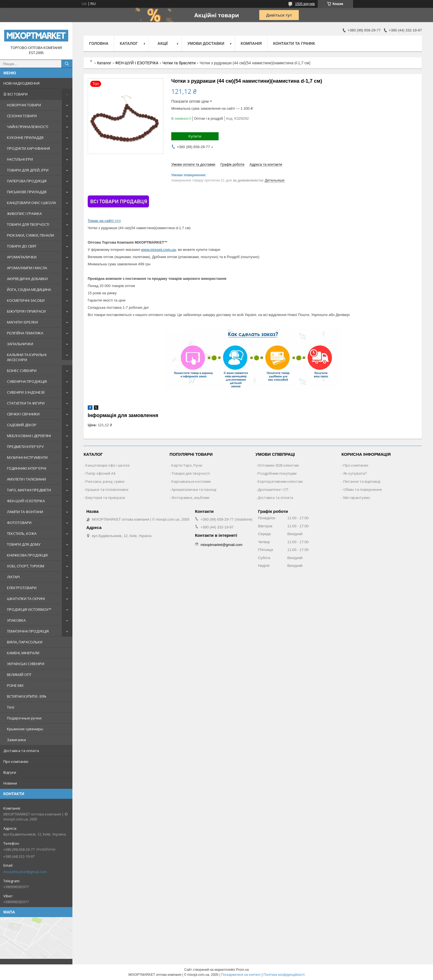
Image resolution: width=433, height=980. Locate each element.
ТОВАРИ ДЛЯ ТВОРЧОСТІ (28, 224)
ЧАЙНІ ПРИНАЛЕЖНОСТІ (28, 127)
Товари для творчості (191, 473)
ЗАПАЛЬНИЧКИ (20, 344)
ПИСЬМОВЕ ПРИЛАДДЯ (27, 192)
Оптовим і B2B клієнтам (278, 465)
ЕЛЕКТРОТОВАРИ (22, 588)
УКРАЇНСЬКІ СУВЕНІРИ (26, 664)
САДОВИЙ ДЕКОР (22, 425)
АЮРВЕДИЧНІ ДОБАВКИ (27, 279)
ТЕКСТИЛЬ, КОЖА (22, 533)
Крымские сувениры (25, 729)
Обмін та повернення (363, 489)
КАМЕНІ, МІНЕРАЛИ (23, 653)
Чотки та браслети (179, 63)
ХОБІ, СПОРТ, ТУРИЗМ (26, 566)
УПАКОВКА (16, 620)
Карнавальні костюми (191, 481)
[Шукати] (67, 64)
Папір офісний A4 (100, 473)
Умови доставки (206, 43)
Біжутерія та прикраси (105, 498)
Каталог (129, 43)
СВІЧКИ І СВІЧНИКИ (23, 414)
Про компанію (16, 761)
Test (11, 707)
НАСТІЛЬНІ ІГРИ (20, 159)
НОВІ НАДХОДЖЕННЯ (21, 83)
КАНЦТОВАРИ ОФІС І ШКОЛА (31, 203)
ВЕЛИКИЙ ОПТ (19, 675)
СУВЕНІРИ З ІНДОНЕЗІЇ (26, 392)
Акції (163, 43)
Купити (195, 136)
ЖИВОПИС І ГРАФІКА (24, 214)
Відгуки (10, 772)
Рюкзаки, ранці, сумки (105, 481)
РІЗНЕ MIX (15, 685)
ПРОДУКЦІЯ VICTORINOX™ (29, 609)
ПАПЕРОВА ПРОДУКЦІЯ (27, 181)
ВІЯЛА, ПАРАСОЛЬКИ (25, 642)
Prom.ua (242, 970)
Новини (10, 783)
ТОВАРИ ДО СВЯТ (22, 246)
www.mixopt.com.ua (158, 250)
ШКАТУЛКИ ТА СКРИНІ (26, 599)
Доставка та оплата (21, 751)
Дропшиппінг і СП (273, 489)
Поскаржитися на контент (241, 975)
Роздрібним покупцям (277, 473)
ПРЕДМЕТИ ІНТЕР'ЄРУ (25, 447)
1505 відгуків (305, 4)
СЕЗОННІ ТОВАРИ (22, 116)
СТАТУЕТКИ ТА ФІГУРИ (26, 403)
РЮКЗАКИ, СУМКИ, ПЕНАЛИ (30, 235)
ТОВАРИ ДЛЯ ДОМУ (24, 544)
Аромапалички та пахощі (194, 489)
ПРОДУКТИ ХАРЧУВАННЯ (28, 148)
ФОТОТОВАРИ (19, 523)
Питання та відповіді (362, 481)
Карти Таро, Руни (187, 465)
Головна (99, 43)
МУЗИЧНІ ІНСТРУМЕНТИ (27, 457)
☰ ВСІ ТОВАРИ (15, 94)
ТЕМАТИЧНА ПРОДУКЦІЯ (28, 631)
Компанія (251, 43)
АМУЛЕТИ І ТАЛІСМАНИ (26, 479)
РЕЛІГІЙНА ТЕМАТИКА (25, 333)
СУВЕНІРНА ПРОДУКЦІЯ (27, 381)
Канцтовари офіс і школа (107, 465)
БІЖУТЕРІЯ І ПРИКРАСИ (26, 311)
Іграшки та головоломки (107, 489)
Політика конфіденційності (284, 975)
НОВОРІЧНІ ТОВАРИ (24, 105)
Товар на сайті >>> (104, 221)
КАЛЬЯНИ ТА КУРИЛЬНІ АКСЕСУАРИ (27, 357)
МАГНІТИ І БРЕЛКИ (22, 322)
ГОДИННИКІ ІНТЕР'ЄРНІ (27, 468)
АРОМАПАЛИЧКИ (22, 257)
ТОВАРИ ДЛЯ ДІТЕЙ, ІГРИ (28, 170)
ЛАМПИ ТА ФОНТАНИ (25, 512)
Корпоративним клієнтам (280, 481)
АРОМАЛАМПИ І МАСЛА (27, 268)
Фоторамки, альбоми (190, 498)
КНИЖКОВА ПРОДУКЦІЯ (27, 555)
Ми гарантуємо (357, 498)
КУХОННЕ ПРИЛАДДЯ (25, 138)
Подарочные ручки (24, 718)
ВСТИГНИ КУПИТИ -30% (27, 696)
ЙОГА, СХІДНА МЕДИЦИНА (29, 290)
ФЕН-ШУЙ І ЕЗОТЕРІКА (26, 501)
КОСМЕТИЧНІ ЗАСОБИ (26, 300)
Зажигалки (16, 740)
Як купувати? (355, 473)
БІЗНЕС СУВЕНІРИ (22, 371)
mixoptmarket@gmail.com (25, 872)
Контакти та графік (294, 43)
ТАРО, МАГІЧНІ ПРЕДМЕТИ (29, 490)
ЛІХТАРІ (13, 577)
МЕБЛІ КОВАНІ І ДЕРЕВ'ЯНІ (29, 436)
